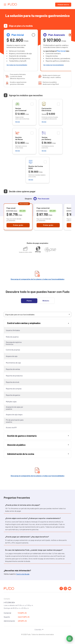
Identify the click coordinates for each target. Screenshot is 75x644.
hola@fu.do (22, 613)
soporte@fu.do (24, 617)
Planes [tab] (29, 301)
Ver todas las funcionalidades (17, 65)
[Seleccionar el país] (37, 629)
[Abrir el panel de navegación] (5, 5)
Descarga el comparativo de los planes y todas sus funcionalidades (38, 279)
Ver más (18, 122)
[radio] (21, 50)
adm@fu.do (22, 621)
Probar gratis (63, 5)
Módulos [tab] (46, 301)
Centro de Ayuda (23, 574)
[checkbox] (24, 112)
